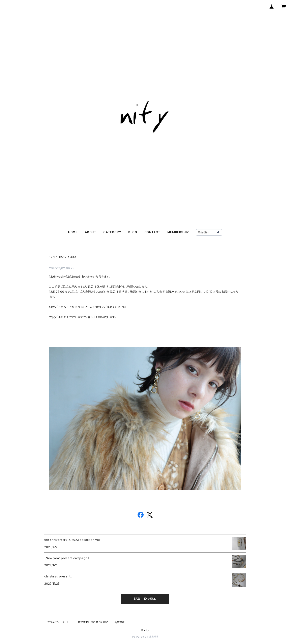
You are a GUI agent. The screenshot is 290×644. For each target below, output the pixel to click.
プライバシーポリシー (59, 622)
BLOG (133, 232)
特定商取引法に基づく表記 (93, 622)
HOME (73, 232)
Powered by (145, 637)
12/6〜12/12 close (63, 257)
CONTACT (152, 232)
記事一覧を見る (145, 599)
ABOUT (90, 232)
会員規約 (120, 622)
